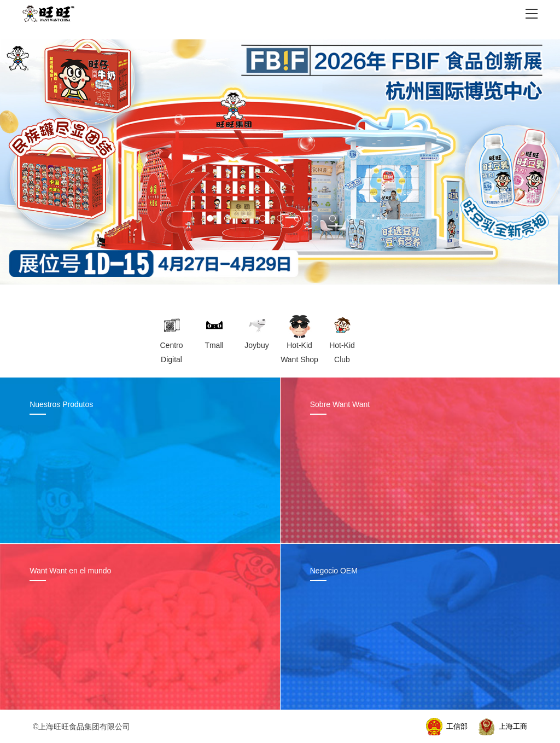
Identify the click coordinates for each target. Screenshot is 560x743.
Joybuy (256, 345)
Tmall (214, 345)
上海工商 (513, 726)
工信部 (457, 726)
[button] (210, 218)
